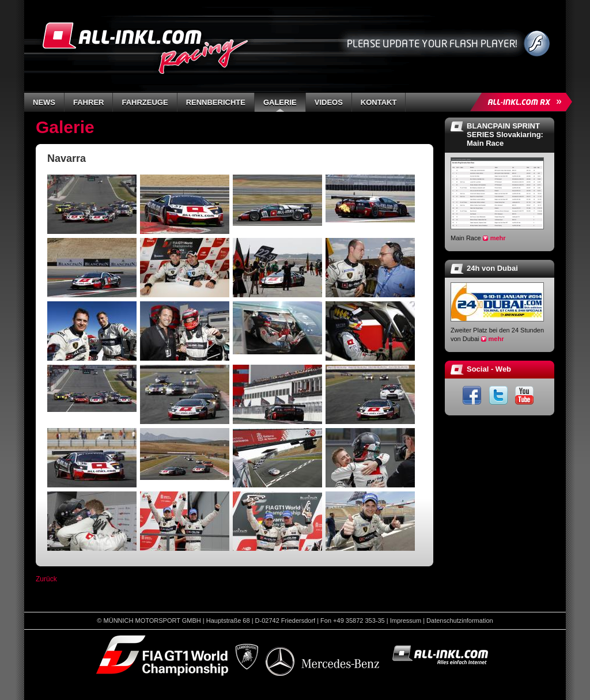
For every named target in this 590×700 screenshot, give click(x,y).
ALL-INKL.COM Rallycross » (523, 102)
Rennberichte (216, 102)
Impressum (406, 620)
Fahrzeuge (145, 102)
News (44, 102)
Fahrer (88, 102)
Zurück (46, 579)
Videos (329, 102)
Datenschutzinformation (460, 620)
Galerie (280, 102)
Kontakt (379, 102)
